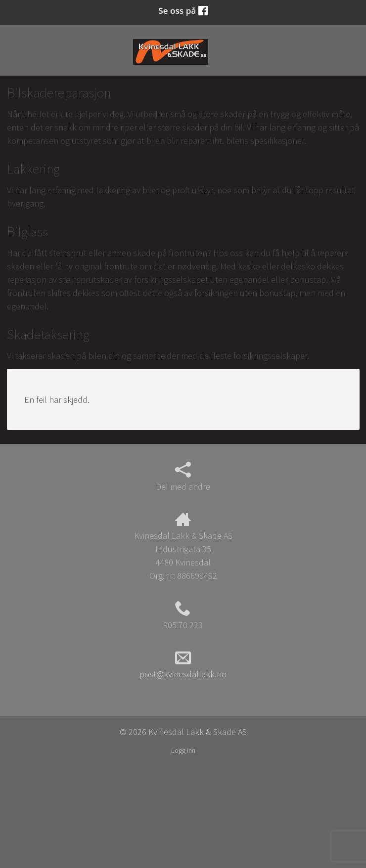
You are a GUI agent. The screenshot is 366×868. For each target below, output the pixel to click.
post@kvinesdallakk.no (183, 665)
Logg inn (183, 750)
